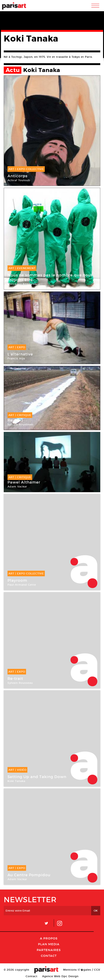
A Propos (49, 938)
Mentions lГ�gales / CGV (82, 970)
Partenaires (49, 950)
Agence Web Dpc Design (60, 976)
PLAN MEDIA (49, 944)
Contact (49, 956)
